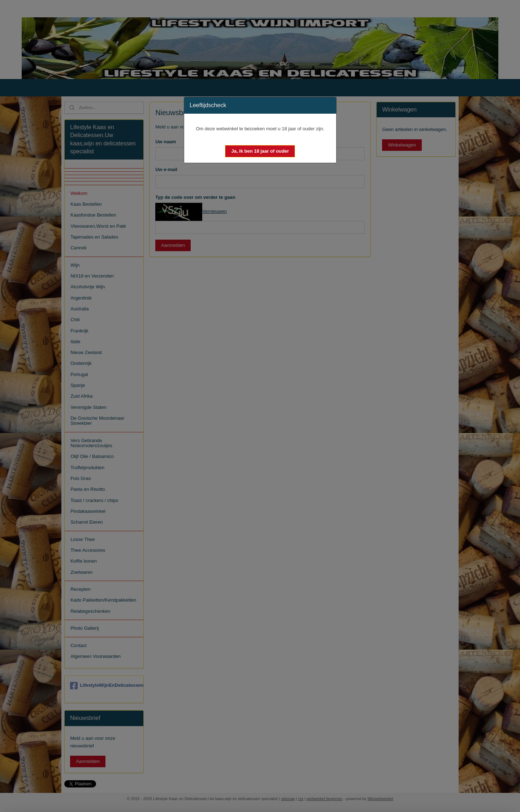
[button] (260, 151)
